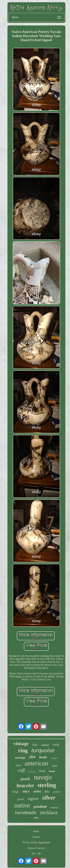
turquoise (43, 750)
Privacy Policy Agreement (36, 842)
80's (47, 792)
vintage (21, 744)
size (32, 757)
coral (56, 744)
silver (49, 798)
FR (39, 854)
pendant (40, 806)
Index (36, 831)
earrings (20, 758)
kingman (54, 807)
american (36, 763)
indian (18, 765)
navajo (43, 777)
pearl (21, 799)
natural (45, 745)
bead (42, 771)
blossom (32, 772)
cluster (57, 792)
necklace (49, 812)
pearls (26, 779)
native (22, 805)
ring (23, 750)
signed (33, 799)
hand (52, 771)
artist (37, 791)
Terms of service (36, 848)
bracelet (25, 785)
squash (55, 766)
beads (43, 757)
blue (35, 745)
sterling (47, 785)
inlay (36, 818)
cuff (21, 770)
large (16, 792)
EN (34, 854)
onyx (26, 791)
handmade (26, 813)
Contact (36, 837)
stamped (54, 758)
